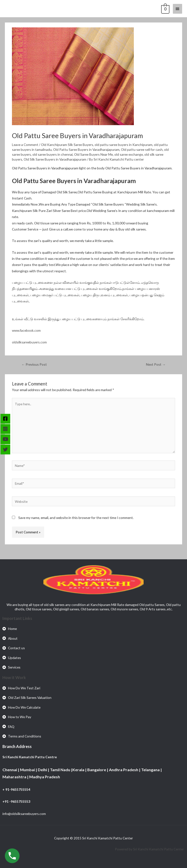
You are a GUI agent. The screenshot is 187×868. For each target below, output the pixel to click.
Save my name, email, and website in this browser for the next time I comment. (76, 518)
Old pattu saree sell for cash (142, 149)
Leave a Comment (25, 145)
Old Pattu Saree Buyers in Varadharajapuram (86, 149)
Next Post (156, 364)
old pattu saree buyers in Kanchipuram (123, 145)
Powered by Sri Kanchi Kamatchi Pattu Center (150, 849)
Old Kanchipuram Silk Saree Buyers (67, 145)
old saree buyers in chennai (53, 154)
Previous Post (34, 364)
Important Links (17, 618)
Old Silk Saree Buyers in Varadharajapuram (55, 159)
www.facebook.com (26, 330)
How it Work (14, 677)
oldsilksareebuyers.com (29, 342)
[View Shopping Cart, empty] (165, 9)
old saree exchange (129, 154)
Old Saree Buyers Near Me (93, 154)
